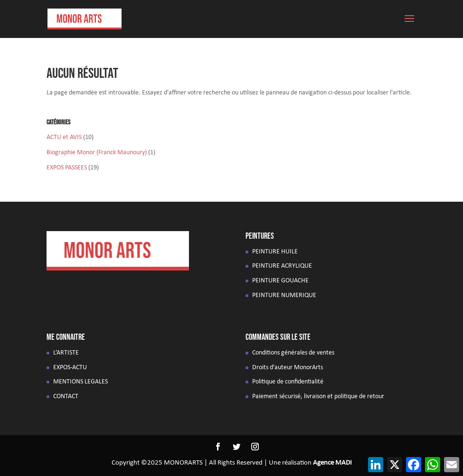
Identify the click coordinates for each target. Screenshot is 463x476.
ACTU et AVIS (64, 137)
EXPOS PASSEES (67, 168)
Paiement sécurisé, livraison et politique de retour (318, 397)
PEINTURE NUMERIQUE (284, 295)
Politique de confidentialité (288, 382)
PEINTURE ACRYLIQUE (282, 266)
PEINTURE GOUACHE (280, 281)
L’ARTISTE (66, 353)
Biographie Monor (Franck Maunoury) (97, 153)
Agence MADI (332, 463)
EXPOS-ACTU (70, 368)
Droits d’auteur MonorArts (288, 368)
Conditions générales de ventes (293, 353)
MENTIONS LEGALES (80, 382)
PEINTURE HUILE (275, 252)
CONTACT (66, 397)
